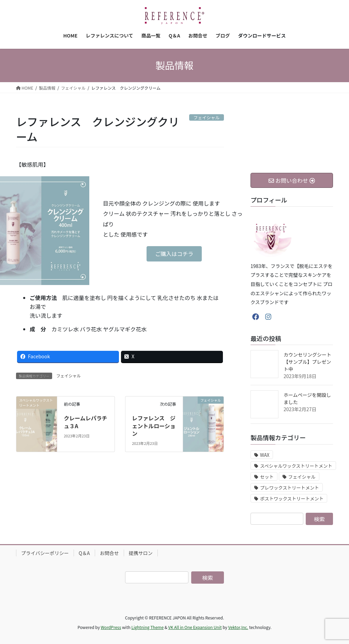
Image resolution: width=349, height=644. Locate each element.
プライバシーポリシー (45, 553)
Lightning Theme (147, 627)
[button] (174, 254)
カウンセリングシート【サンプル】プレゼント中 (307, 362)
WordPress (111, 627)
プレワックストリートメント (290, 488)
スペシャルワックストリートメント (296, 466)
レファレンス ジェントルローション (154, 426)
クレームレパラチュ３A (86, 422)
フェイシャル (69, 376)
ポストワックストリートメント (292, 499)
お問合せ (109, 553)
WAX (265, 455)
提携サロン (141, 553)
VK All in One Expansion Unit (195, 627)
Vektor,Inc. (238, 627)
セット (267, 477)
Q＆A (84, 553)
